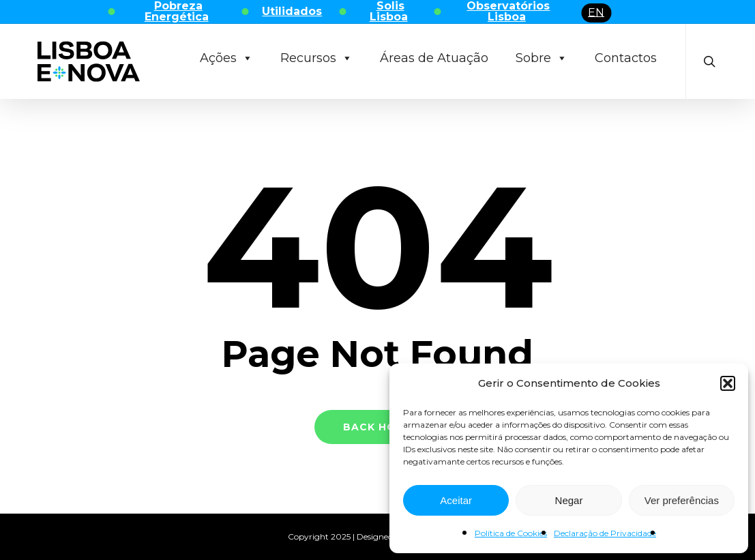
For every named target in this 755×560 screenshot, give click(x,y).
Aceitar (456, 500)
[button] (728, 383)
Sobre (542, 58)
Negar (569, 500)
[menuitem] (596, 13)
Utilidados (292, 11)
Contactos (626, 58)
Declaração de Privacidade (605, 533)
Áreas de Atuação (434, 58)
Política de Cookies (511, 533)
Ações (226, 58)
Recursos (316, 58)
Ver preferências (682, 500)
